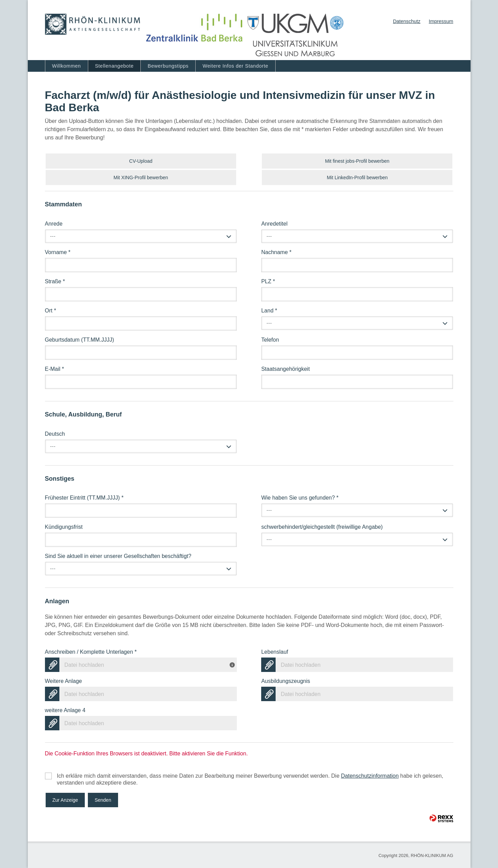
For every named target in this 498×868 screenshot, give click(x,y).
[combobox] (141, 236)
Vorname (58, 252)
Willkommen (67, 66)
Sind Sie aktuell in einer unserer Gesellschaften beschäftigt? (118, 556)
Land (269, 311)
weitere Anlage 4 (65, 710)
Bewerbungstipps (168, 66)
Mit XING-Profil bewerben (141, 178)
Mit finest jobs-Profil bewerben (357, 161)
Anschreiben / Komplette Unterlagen (91, 652)
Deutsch (55, 434)
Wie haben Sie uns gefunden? (300, 498)
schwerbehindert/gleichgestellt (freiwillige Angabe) (322, 527)
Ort (51, 311)
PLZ (268, 281)
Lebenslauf (275, 652)
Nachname (276, 252)
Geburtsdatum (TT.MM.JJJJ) (80, 340)
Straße (55, 281)
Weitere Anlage (63, 681)
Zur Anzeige (65, 800)
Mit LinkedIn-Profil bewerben (357, 178)
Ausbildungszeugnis (286, 681)
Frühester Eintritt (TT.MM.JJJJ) (84, 498)
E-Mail (55, 369)
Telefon (270, 340)
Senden (103, 800)
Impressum (441, 21)
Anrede (54, 224)
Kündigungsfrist (64, 527)
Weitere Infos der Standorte (235, 66)
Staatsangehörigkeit (285, 369)
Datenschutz (407, 21)
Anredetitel (274, 224)
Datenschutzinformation (370, 776)
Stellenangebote (114, 66)
